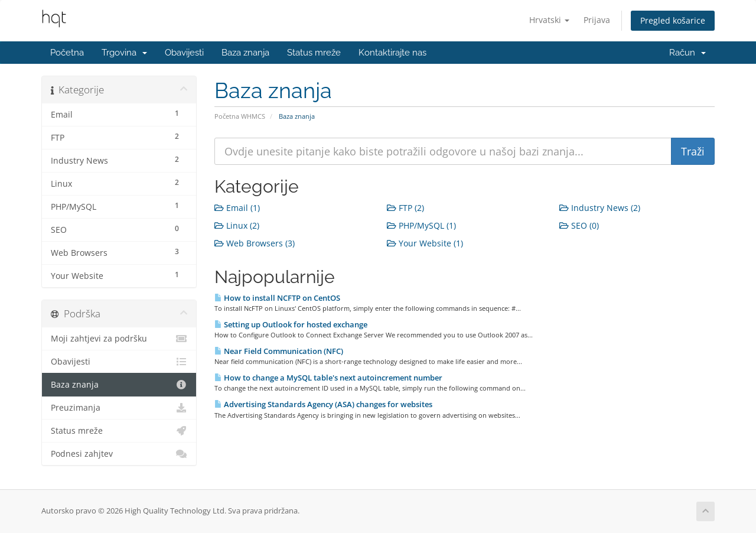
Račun (687, 53)
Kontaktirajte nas (392, 53)
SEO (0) (579, 225)
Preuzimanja (119, 408)
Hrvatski (549, 20)
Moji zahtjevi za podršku (119, 339)
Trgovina (124, 53)
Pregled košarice (673, 20)
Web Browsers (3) (255, 243)
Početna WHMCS (240, 116)
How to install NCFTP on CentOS (277, 298)
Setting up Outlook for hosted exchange (291, 324)
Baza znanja (245, 53)
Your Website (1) (425, 243)
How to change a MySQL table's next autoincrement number (328, 378)
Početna (67, 53)
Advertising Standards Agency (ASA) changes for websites (323, 404)
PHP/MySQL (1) (421, 225)
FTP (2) (405, 208)
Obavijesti (184, 53)
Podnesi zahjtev (119, 454)
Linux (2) (237, 225)
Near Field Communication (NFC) (279, 351)
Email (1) (237, 208)
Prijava (597, 20)
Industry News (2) (600, 208)
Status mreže (314, 53)
